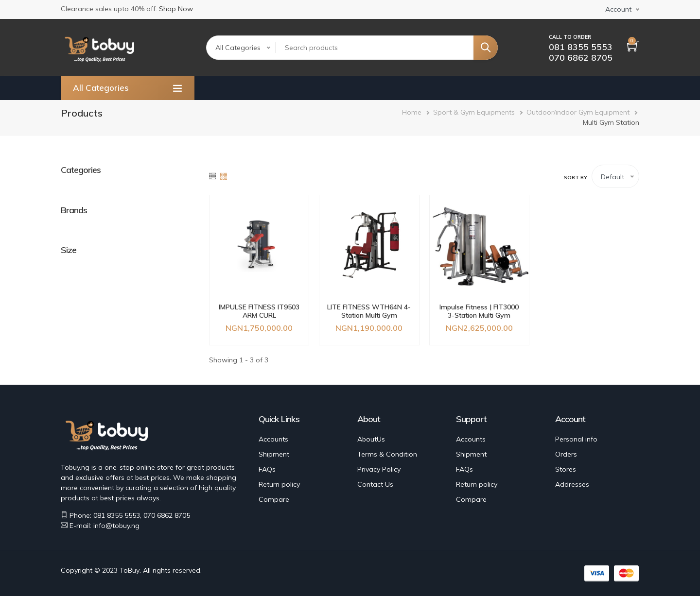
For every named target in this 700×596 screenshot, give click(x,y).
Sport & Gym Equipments (474, 112)
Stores (566, 469)
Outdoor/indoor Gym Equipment (578, 112)
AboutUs (371, 439)
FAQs (267, 469)
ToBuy (130, 570)
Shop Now (176, 9)
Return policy (279, 484)
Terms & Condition (387, 454)
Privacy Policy (379, 469)
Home (412, 112)
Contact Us (375, 484)
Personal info (576, 439)
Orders (566, 454)
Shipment (274, 454)
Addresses (572, 484)
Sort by (576, 178)
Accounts (273, 439)
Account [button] (618, 9)
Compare (274, 499)
